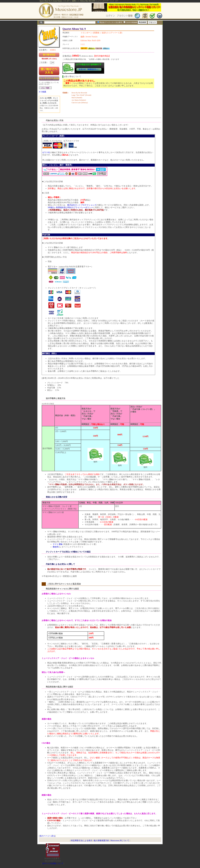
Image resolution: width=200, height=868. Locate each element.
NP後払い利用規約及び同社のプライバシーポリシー (70, 208)
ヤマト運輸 (58, 544)
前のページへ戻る (47, 836)
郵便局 (56, 547)
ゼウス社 (46, 152)
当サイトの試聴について (53, 863)
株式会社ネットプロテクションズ (82, 205)
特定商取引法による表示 (82, 841)
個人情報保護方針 (101, 841)
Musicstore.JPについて (120, 841)
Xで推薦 (42, 92)
